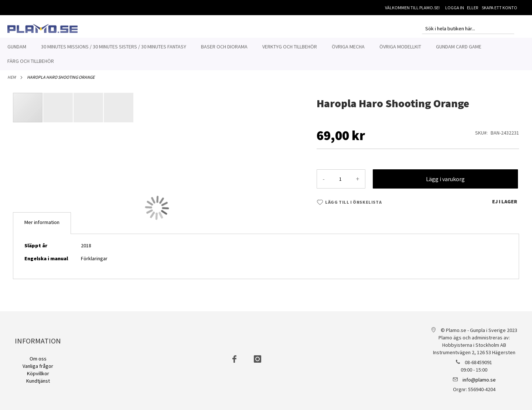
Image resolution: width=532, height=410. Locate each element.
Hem (12, 81)
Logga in (455, 8)
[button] (58, 112)
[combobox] (468, 28)
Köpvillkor (38, 373)
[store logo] (42, 28)
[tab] (42, 227)
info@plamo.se (479, 380)
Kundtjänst (38, 381)
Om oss (38, 359)
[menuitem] (17, 47)
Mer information (42, 226)
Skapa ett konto (499, 8)
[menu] (266, 54)
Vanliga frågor (38, 366)
